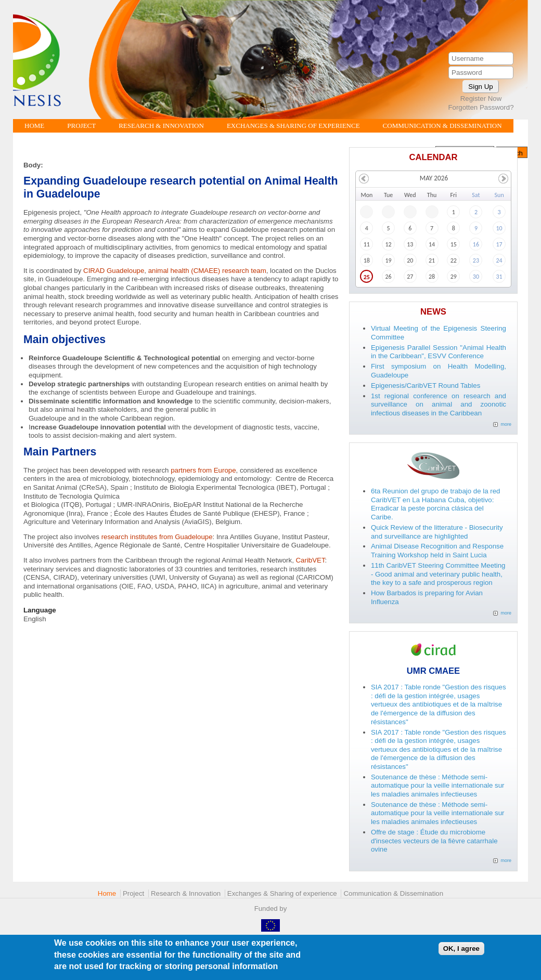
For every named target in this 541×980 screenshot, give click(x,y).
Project (81, 126)
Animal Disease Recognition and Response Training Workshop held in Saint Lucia (437, 551)
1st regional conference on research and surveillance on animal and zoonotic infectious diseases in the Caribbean (439, 404)
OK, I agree (461, 951)
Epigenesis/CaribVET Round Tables (426, 386)
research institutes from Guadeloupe (157, 537)
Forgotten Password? (481, 107)
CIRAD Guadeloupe (114, 271)
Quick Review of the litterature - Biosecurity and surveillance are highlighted (437, 532)
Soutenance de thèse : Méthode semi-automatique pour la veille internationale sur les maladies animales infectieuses (438, 786)
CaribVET (311, 560)
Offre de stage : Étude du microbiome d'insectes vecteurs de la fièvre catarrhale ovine (434, 841)
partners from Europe (203, 470)
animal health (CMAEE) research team (207, 271)
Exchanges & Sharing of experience (293, 126)
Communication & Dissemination (442, 126)
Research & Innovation (161, 126)
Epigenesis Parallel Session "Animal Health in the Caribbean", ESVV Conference (439, 352)
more (506, 424)
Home (34, 126)
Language (40, 610)
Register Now (481, 99)
